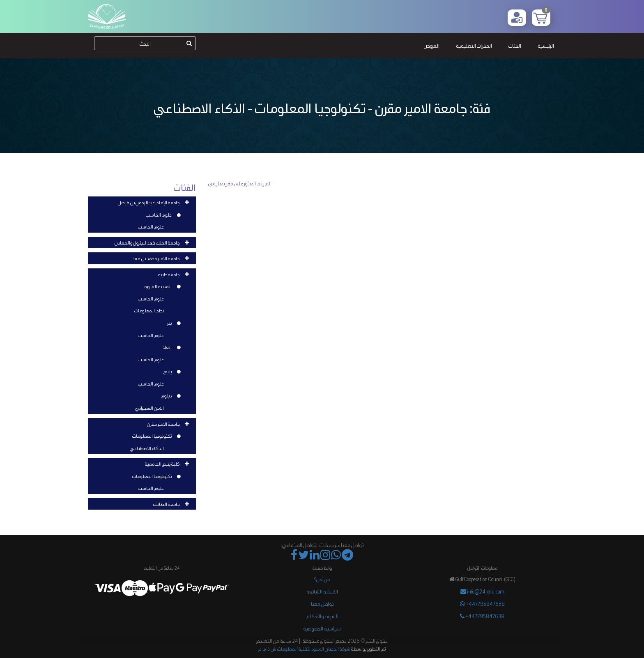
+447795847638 (482, 604)
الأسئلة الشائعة (322, 591)
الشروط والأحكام (322, 616)
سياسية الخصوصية (322, 628)
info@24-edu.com (482, 591)
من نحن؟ (322, 579)
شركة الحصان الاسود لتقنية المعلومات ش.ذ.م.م (304, 649)
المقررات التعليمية (474, 45)
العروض (432, 45)
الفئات (515, 45)
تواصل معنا (322, 604)
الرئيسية (546, 45)
